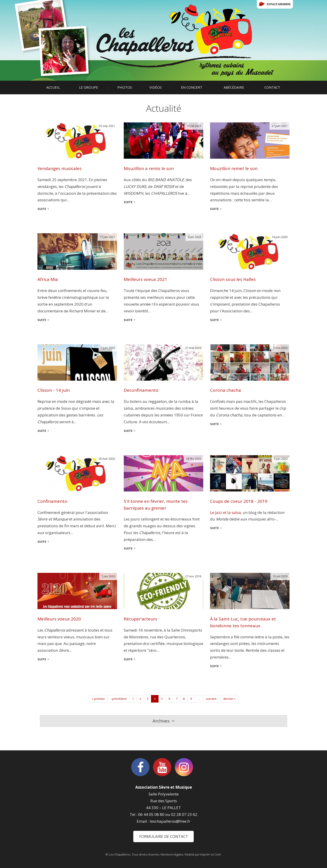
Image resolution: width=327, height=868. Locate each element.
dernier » (229, 699)
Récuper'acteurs (140, 619)
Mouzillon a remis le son (149, 168)
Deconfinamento (141, 390)
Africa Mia (48, 279)
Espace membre (279, 4)
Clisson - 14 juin (54, 390)
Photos (125, 87)
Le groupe (89, 87)
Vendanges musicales (59, 168)
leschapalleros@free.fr (170, 821)
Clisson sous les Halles (233, 279)
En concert (192, 87)
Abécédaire (234, 87)
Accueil (53, 87)
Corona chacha (225, 390)
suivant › (212, 699)
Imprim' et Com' (211, 854)
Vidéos (156, 87)
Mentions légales (172, 854)
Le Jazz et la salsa (225, 512)
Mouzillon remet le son (234, 168)
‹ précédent (119, 699)
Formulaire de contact (164, 836)
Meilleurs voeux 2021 (145, 279)
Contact (272, 87)
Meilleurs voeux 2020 (59, 619)
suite (42, 209)
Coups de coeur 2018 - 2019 (239, 501)
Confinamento (52, 501)
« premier (98, 699)
